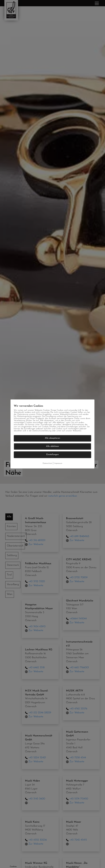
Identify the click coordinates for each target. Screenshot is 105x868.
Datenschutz (47, 463)
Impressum (58, 463)
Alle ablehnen (52, 446)
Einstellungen (52, 455)
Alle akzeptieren (52, 438)
